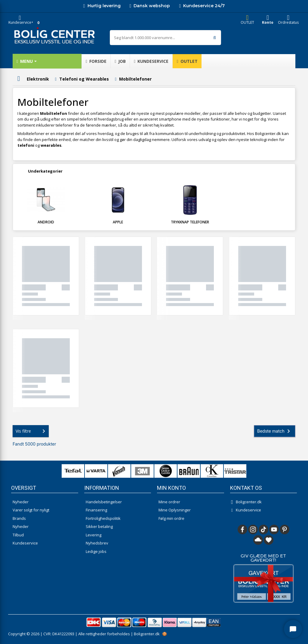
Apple (118, 222)
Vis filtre (32, 431)
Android (46, 222)
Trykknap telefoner (190, 222)
